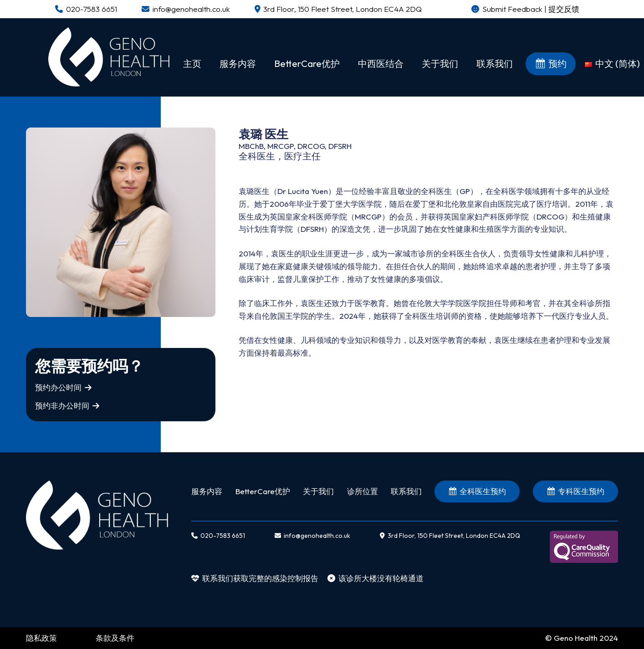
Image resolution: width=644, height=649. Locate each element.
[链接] (109, 57)
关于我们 (318, 491)
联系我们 (406, 491)
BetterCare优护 (263, 491)
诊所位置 (363, 491)
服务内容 (207, 491)
